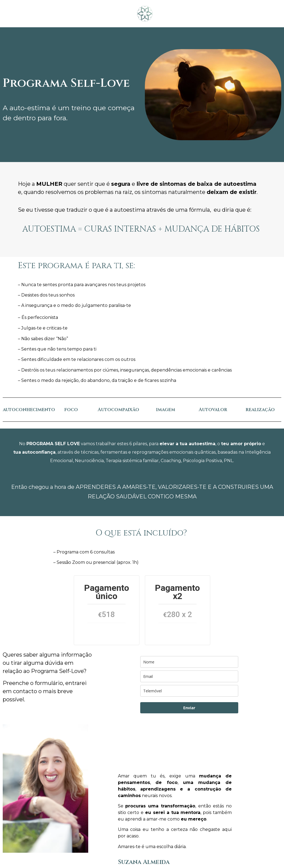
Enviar (189, 708)
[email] (189, 676)
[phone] (189, 691)
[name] (189, 662)
